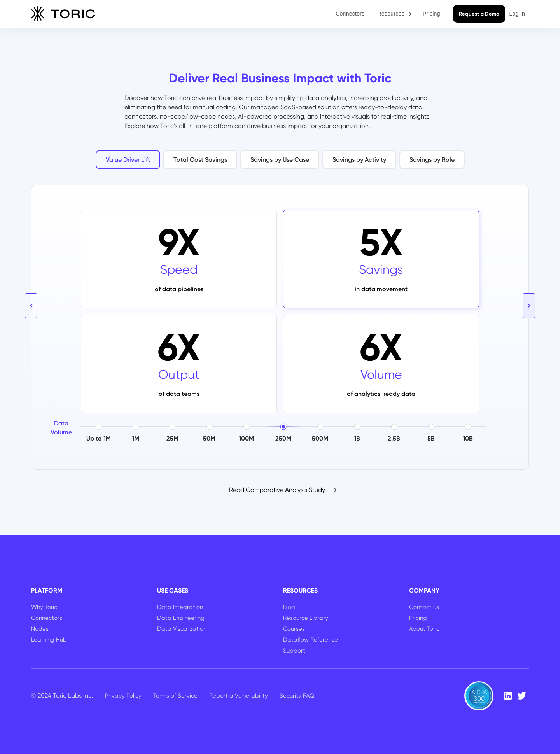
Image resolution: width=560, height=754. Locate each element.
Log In (517, 14)
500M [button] (320, 438)
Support (294, 651)
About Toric (424, 629)
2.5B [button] (394, 438)
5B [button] (431, 438)
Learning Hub (49, 640)
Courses (294, 629)
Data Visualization (182, 629)
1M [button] (136, 438)
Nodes (40, 629)
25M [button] (172, 438)
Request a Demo (479, 14)
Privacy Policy (123, 696)
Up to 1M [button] (99, 438)
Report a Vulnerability (239, 696)
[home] (63, 14)
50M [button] (209, 438)
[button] (395, 14)
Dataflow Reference (311, 640)
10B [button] (468, 438)
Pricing (431, 14)
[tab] (128, 160)
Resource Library (306, 618)
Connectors (350, 14)
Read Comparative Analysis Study (277, 490)
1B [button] (357, 438)
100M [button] (246, 438)
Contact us (424, 607)
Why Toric (44, 607)
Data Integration (180, 607)
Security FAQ (297, 696)
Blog (289, 607)
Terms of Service (175, 696)
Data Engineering (181, 618)
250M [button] (283, 438)
